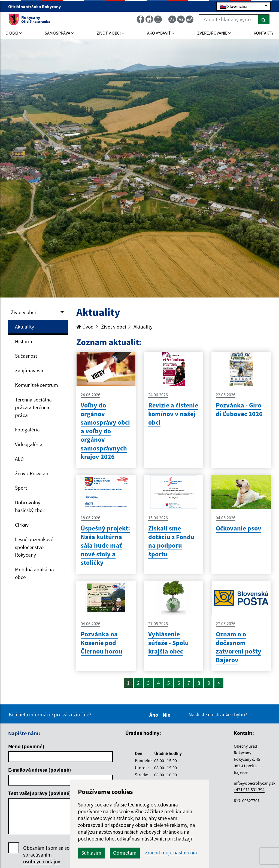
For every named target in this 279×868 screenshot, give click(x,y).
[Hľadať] (264, 19)
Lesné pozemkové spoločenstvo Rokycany (34, 547)
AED (19, 459)
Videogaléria (29, 444)
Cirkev (22, 525)
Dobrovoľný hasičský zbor (30, 506)
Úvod (85, 327)
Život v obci (23, 312)
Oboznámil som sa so (46, 855)
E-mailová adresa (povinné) (40, 770)
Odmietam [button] (125, 853)
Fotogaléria (27, 430)
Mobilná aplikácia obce (34, 573)
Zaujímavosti (29, 370)
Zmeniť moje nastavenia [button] (171, 853)
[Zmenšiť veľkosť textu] (172, 19)
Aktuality (25, 327)
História (24, 341)
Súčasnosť (26, 356)
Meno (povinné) (26, 746)
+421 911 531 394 (249, 790)
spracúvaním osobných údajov (42, 858)
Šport (21, 488)
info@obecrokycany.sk (255, 783)
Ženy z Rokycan (32, 473)
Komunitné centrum (37, 385)
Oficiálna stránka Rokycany (37, 7)
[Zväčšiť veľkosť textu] (190, 19)
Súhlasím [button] (91, 853)
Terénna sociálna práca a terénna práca (33, 407)
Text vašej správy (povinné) (40, 793)
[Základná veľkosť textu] (181, 19)
